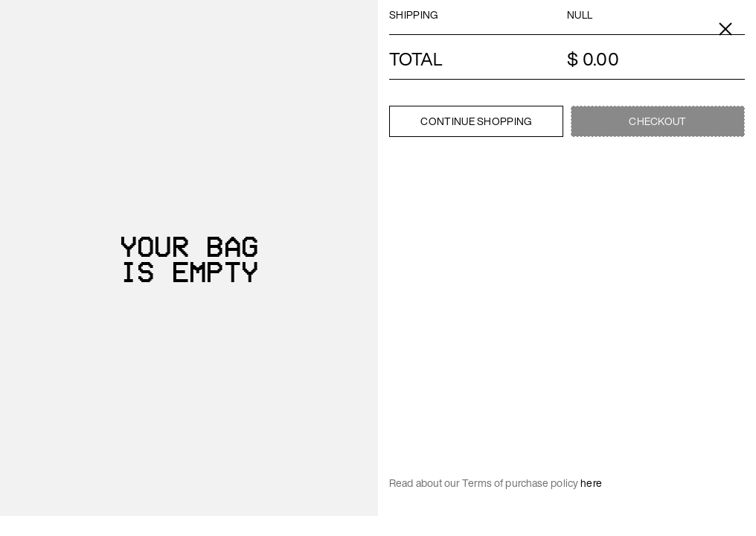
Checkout (657, 121)
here (591, 483)
